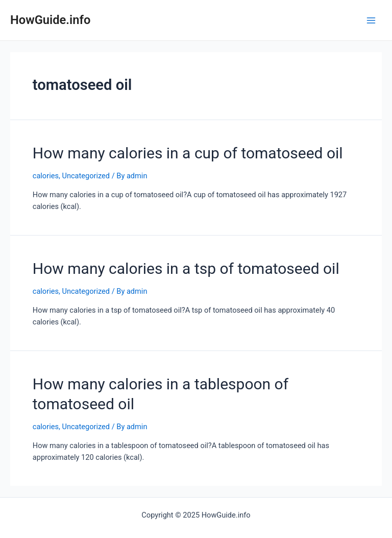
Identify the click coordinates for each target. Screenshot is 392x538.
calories (46, 176)
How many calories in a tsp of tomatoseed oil (186, 268)
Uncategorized (86, 176)
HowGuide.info (50, 20)
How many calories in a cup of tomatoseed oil (188, 153)
